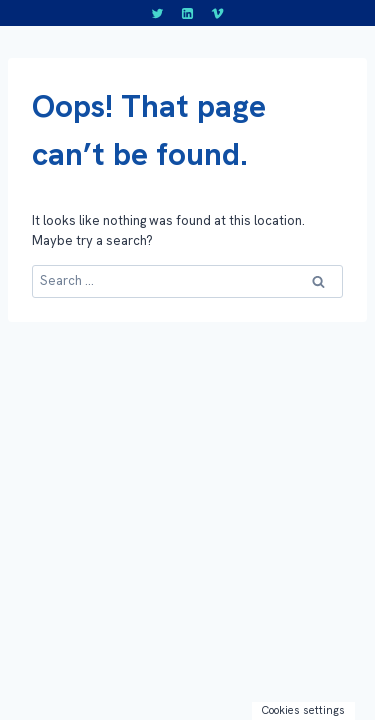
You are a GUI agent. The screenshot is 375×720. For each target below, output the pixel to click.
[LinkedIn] (188, 13)
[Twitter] (158, 13)
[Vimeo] (217, 13)
